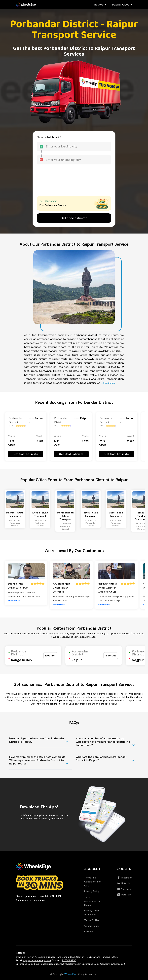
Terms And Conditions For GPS (92, 882)
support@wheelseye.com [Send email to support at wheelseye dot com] (37, 960)
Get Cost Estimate (26, 454)
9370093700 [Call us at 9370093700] (69, 960)
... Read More (108, 383)
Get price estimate (74, 218)
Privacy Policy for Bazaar (92, 913)
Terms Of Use (92, 920)
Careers (89, 932)
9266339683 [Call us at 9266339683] (118, 964)
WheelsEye (70, 974)
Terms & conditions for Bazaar (92, 901)
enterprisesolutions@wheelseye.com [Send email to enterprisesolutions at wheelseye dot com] (61, 964)
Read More (14, 601)
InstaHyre (124, 895)
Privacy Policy (92, 891)
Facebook (125, 878)
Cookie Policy (92, 926)
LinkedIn (124, 883)
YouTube (124, 889)
